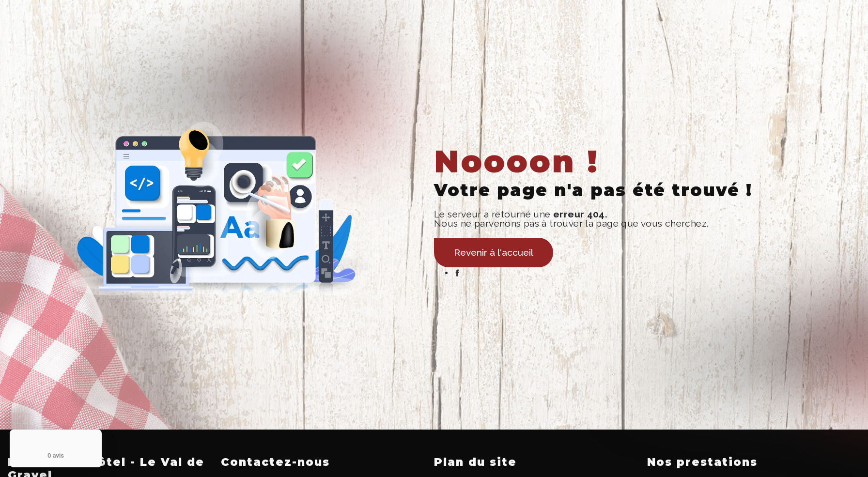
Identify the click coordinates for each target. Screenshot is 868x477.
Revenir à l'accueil (494, 252)
